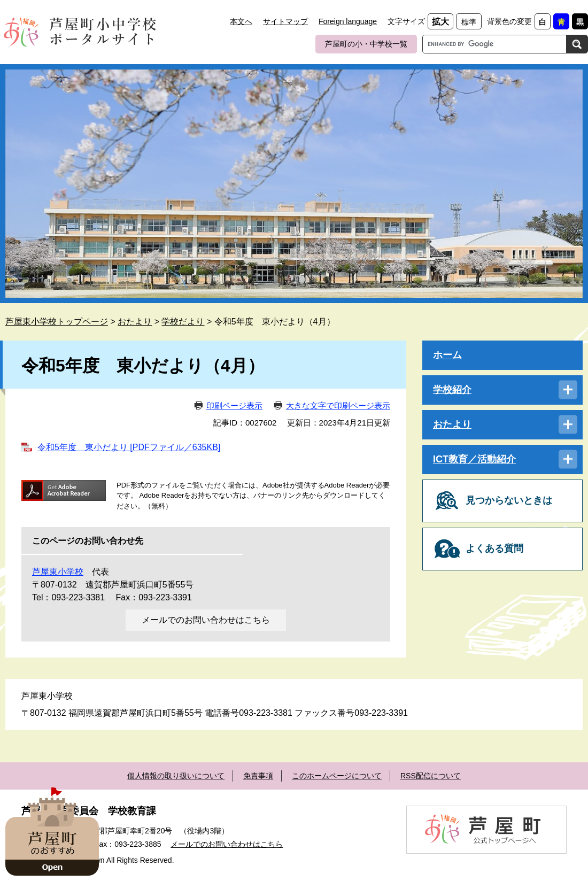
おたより (135, 322)
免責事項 (258, 776)
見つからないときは (509, 500)
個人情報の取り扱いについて (176, 776)
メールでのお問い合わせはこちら (206, 620)
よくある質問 (494, 548)
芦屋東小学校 (58, 572)
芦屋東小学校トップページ (57, 322)
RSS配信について (431, 776)
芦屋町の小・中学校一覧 (366, 44)
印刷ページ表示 (234, 405)
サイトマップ (285, 21)
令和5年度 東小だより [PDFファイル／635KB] (129, 447)
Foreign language (348, 21)
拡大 (440, 22)
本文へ (241, 21)
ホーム (447, 355)
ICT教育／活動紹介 (474, 459)
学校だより (183, 322)
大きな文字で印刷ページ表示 (338, 405)
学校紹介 (452, 390)
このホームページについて (337, 776)
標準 (469, 22)
